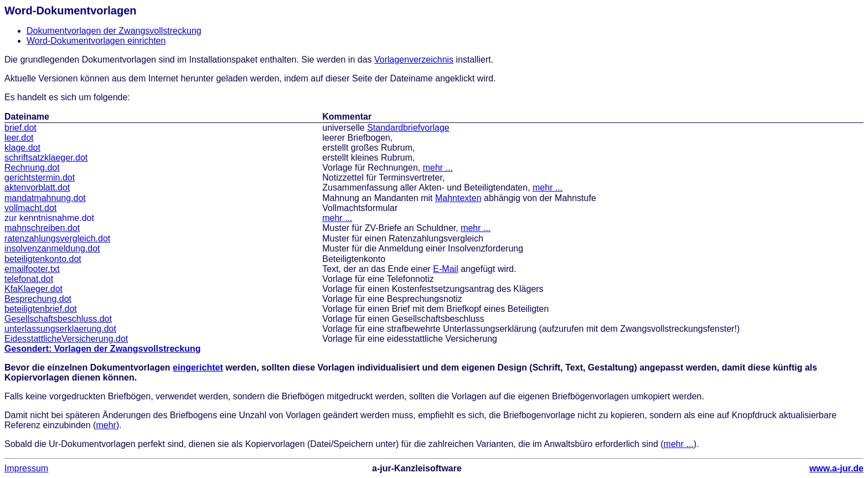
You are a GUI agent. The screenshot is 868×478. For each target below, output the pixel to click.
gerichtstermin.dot (40, 178)
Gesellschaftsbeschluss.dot (58, 319)
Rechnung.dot (32, 168)
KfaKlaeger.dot (33, 289)
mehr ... (438, 168)
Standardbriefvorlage (408, 128)
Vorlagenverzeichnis (414, 60)
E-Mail (445, 269)
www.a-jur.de (836, 468)
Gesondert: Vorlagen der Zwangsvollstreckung (102, 349)
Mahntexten (458, 198)
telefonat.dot (29, 279)
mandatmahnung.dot (45, 198)
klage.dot (22, 148)
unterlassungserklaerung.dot (60, 329)
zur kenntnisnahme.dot (49, 218)
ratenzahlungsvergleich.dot (57, 238)
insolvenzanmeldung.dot (52, 248)
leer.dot (19, 138)
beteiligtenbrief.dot (41, 309)
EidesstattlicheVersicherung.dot (66, 339)
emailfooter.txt (32, 269)
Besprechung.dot (38, 299)
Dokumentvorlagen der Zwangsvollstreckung (114, 31)
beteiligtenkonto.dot (43, 259)
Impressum (26, 468)
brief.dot (20, 128)
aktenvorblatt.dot (37, 187)
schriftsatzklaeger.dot (46, 158)
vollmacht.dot (30, 208)
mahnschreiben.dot (42, 228)
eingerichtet (198, 368)
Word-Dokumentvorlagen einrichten (96, 41)
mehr (106, 425)
